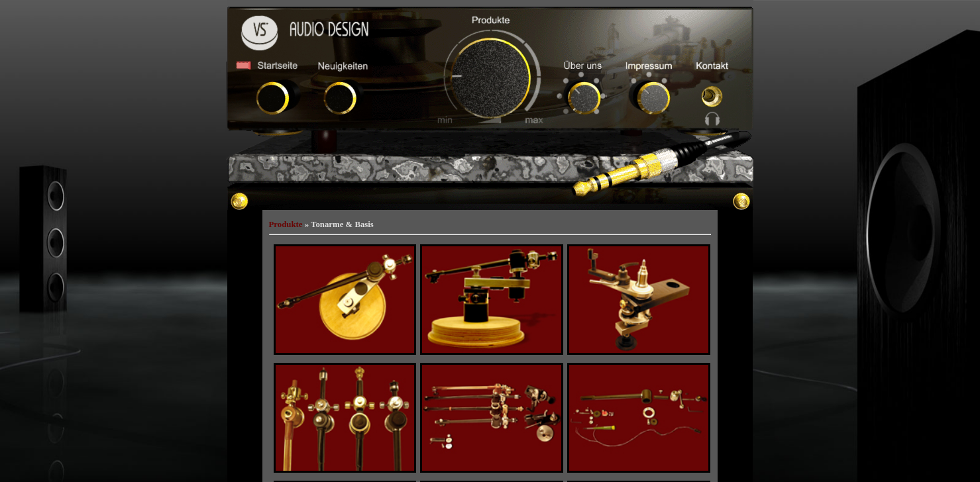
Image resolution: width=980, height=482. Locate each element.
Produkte (286, 224)
